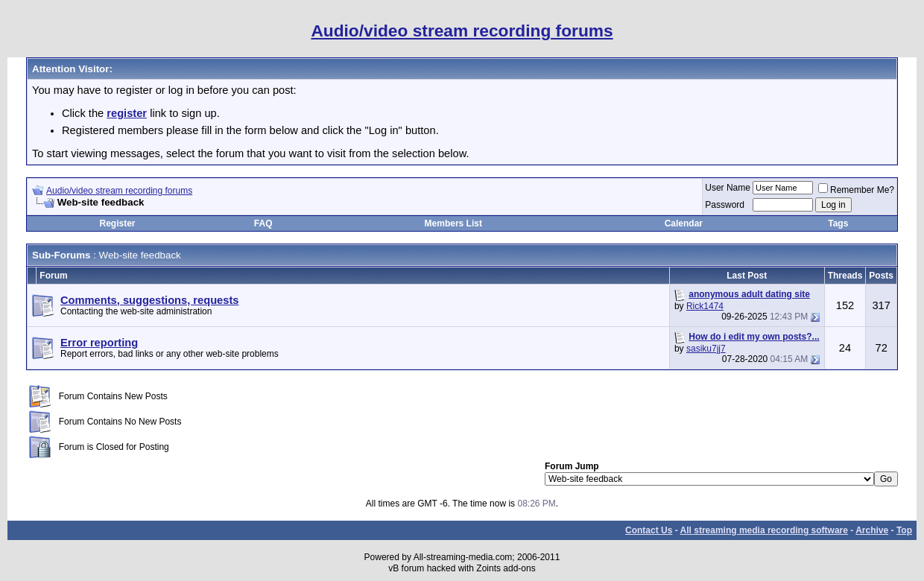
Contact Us (649, 530)
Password (725, 205)
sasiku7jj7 (706, 349)
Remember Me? (856, 190)
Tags (838, 223)
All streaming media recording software (764, 530)
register (127, 113)
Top (904, 530)
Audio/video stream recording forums (119, 191)
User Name (728, 188)
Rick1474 (705, 306)
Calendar (684, 223)
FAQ (263, 223)
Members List (453, 223)
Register (117, 223)
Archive (872, 530)
